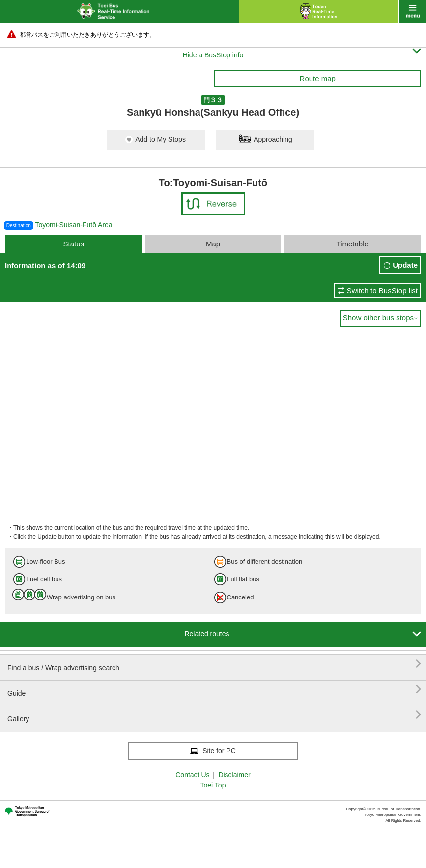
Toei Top (213, 785)
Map (213, 244)
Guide (214, 690)
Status (73, 244)
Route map (318, 78)
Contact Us (192, 775)
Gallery (214, 715)
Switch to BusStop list (382, 290)
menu (412, 11)
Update (405, 265)
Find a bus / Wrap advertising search (214, 664)
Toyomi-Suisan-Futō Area (58, 225)
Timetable (353, 244)
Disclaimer (234, 775)
